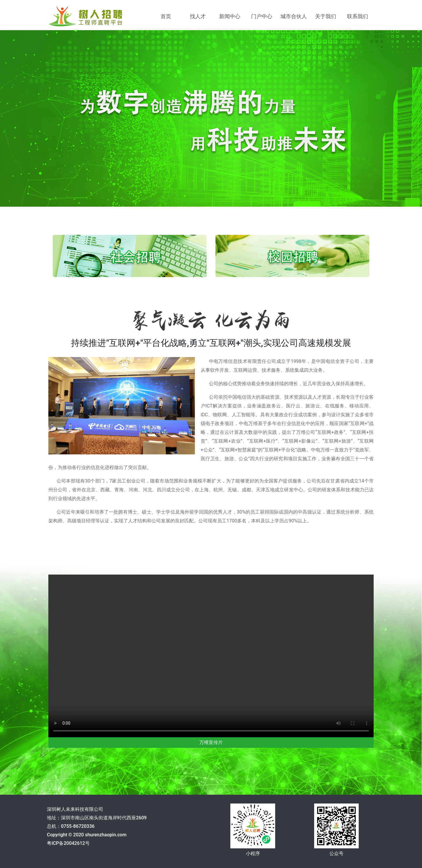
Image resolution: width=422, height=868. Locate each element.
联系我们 (358, 16)
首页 (166, 16)
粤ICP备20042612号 (68, 843)
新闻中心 (230, 16)
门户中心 (262, 16)
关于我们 (326, 16)
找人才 (198, 16)
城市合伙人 (294, 16)
